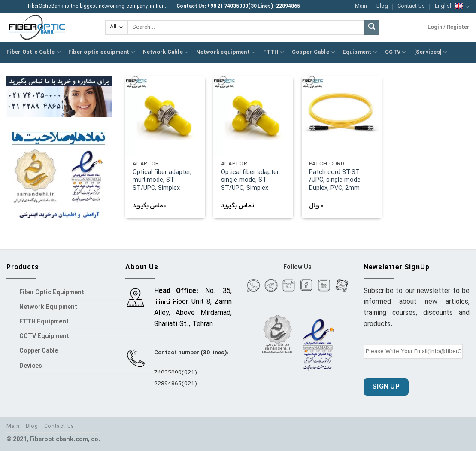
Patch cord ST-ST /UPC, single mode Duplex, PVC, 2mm (335, 181)
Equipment (360, 52)
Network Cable (166, 52)
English (452, 6)
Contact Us (411, 6)
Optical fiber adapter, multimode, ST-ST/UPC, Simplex (162, 181)
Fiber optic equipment (102, 52)
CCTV (396, 52)
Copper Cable (314, 52)
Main (361, 6)
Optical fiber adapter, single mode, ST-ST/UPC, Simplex (250, 181)
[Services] (431, 52)
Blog (382, 6)
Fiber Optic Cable (33, 52)
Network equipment (226, 52)
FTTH (273, 52)
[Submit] (372, 27)
